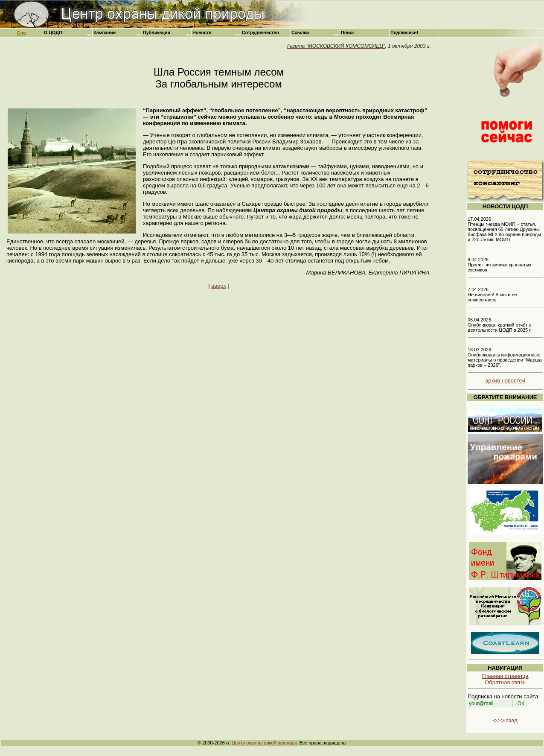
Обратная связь (505, 682)
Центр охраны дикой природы (264, 743)
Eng (22, 33)
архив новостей (505, 381)
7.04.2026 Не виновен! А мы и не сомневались (492, 295)
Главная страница (505, 676)
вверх (218, 286)
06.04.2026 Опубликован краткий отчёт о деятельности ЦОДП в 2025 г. (500, 325)
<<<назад (505, 720)
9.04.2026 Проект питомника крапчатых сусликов (500, 265)
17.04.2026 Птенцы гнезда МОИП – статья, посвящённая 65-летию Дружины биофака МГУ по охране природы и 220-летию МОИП (504, 229)
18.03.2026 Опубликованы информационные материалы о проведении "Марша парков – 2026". (505, 357)
